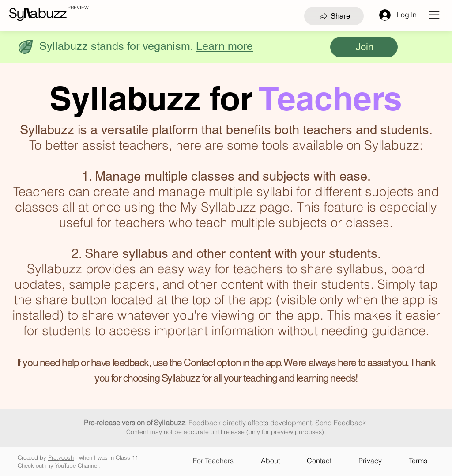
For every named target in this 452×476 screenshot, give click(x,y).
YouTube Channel (77, 465)
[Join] (364, 47)
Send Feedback (341, 423)
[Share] (334, 16)
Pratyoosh (61, 457)
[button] (434, 15)
